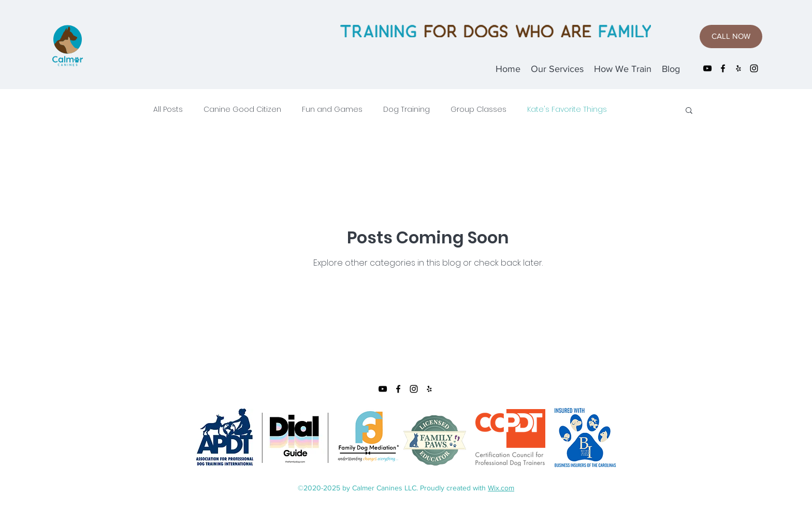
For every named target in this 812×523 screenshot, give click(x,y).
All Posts (168, 110)
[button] (689, 111)
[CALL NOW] (731, 37)
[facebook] (723, 68)
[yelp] (738, 68)
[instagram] (754, 68)
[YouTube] (707, 68)
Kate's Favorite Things (567, 110)
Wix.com (501, 488)
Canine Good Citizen (242, 110)
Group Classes (479, 110)
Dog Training (407, 110)
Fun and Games (332, 110)
